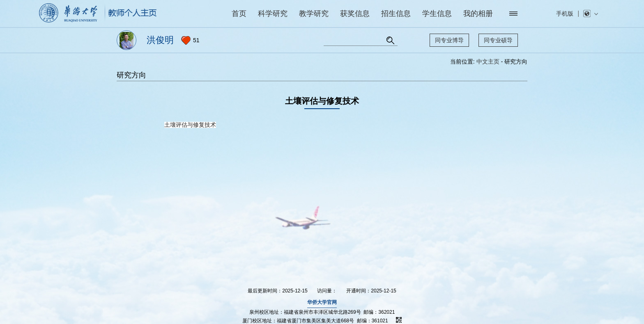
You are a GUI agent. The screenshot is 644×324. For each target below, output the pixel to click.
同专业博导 (449, 40)
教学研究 (314, 14)
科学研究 (273, 14)
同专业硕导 (498, 40)
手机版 (565, 14)
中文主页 (488, 62)
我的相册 (478, 14)
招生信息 (396, 14)
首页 (239, 14)
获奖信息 (355, 14)
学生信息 (437, 14)
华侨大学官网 (322, 302)
